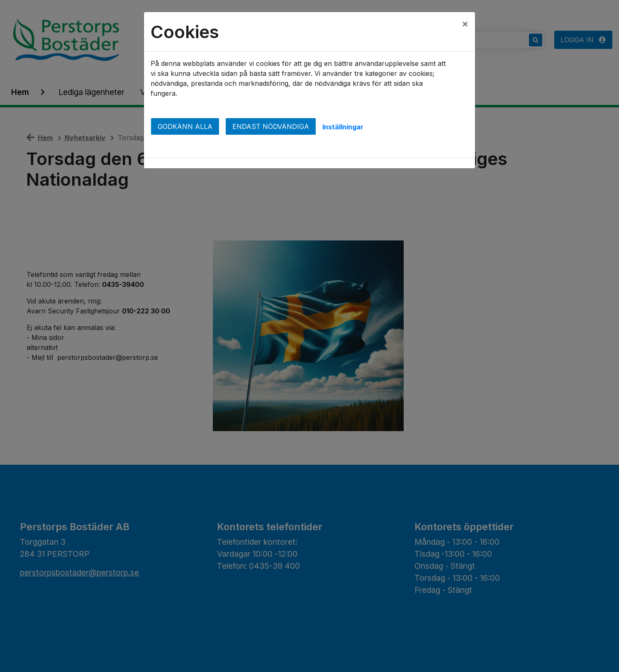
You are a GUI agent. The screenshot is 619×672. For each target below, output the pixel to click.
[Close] (465, 24)
